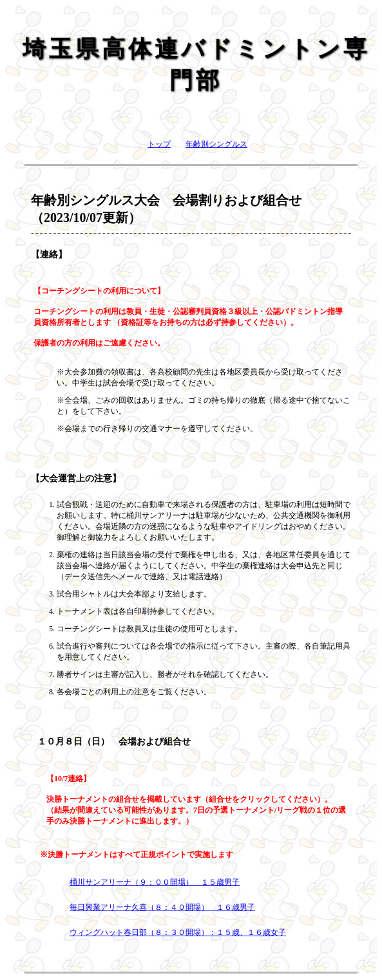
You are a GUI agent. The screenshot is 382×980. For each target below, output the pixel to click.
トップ (159, 144)
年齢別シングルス (216, 144)
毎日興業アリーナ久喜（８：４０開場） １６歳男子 (162, 907)
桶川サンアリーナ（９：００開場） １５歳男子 (155, 882)
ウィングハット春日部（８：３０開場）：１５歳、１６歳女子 (178, 932)
